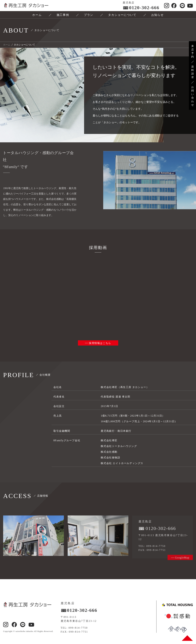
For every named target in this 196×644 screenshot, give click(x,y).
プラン (89, 15)
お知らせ (158, 15)
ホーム (37, 15)
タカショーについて (122, 15)
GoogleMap (182, 562)
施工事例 (63, 15)
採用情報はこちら (100, 343)
